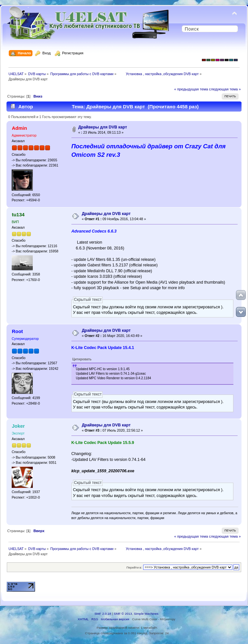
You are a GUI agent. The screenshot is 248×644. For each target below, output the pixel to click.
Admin (19, 128)
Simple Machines (146, 614)
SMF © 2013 (123, 614)
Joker (18, 426)
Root (17, 331)
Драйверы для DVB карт (103, 127)
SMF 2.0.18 (103, 614)
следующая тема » (225, 89)
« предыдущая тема (191, 89)
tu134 (18, 215)
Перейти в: (134, 567)
